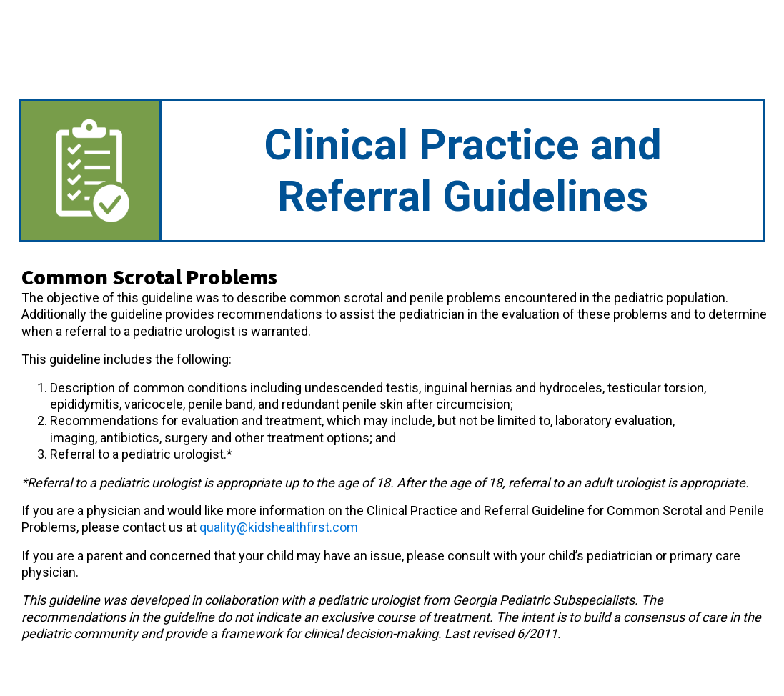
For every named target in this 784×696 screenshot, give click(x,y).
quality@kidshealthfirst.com (279, 527)
